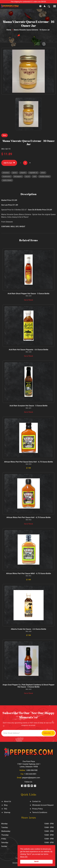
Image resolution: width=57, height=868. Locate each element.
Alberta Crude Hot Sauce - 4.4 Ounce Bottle (28, 629)
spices (15, 173)
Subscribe (48, 733)
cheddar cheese (45, 176)
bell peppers (18, 176)
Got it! (36, 862)
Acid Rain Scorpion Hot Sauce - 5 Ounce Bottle (28, 406)
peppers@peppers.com (31, 778)
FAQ (6, 809)
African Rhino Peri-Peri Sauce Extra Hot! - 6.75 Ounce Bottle (29, 462)
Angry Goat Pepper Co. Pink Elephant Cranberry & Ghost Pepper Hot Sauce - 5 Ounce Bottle (28, 686)
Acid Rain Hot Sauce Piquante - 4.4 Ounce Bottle (28, 350)
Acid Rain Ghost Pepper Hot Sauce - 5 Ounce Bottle (28, 294)
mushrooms (7, 176)
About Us (7, 801)
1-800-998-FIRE (32, 770)
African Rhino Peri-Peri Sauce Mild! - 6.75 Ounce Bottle (28, 573)
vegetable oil (33, 173)
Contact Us (36, 801)
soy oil (27, 176)
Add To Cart (9, 163)
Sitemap (7, 812)
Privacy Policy (38, 809)
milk (34, 176)
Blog (6, 805)
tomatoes (6, 173)
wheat (43, 173)
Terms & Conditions (40, 812)
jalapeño (23, 173)
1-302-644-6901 (30, 774)
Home (9, 30)
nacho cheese (7, 180)
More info (24, 857)
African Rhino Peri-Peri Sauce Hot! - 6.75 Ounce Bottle (28, 517)
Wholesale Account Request (43, 805)
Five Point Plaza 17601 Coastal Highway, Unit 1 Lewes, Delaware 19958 (29, 764)
